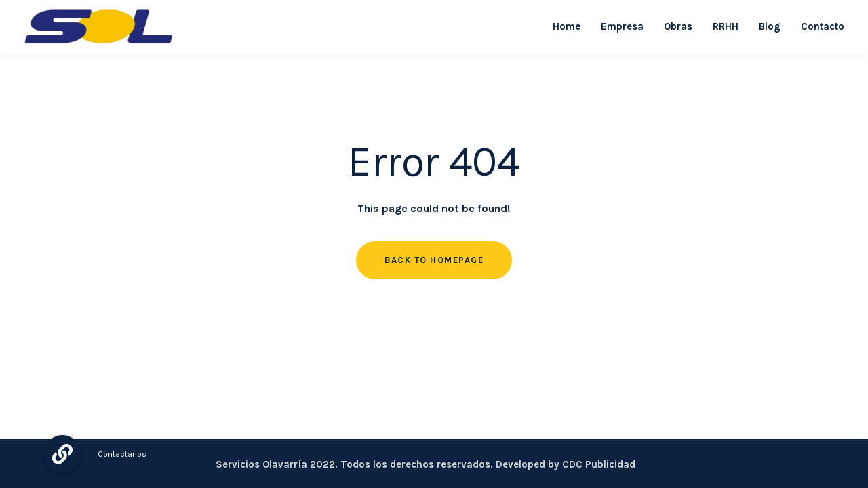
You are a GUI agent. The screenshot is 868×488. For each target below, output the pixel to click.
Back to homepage (434, 260)
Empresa (622, 26)
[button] (62, 454)
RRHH (726, 26)
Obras (678, 26)
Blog (770, 26)
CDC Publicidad (599, 464)
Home (567, 26)
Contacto (823, 26)
